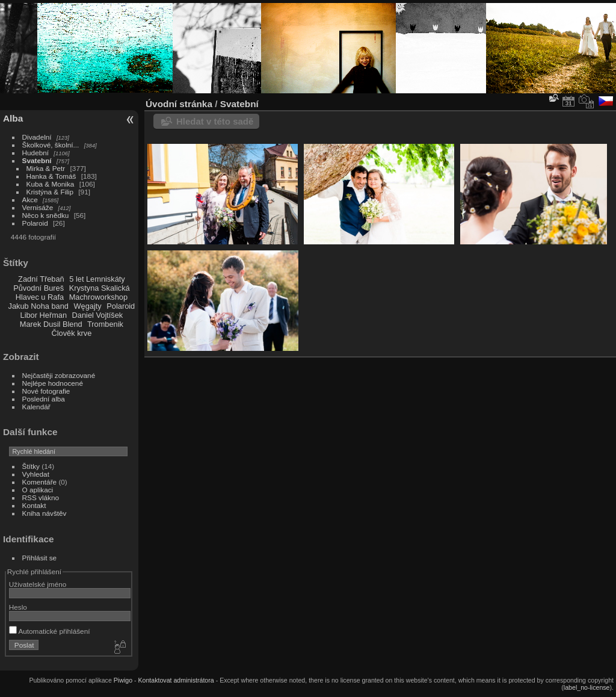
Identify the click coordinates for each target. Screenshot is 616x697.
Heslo (18, 607)
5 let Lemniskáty (97, 279)
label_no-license (587, 687)
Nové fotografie (46, 391)
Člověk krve (71, 333)
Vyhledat (36, 474)
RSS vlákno (41, 497)
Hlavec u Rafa (40, 297)
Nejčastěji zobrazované (59, 375)
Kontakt (34, 505)
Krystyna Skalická (100, 288)
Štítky (31, 466)
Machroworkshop (98, 297)
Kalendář (36, 407)
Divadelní (37, 137)
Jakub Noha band (38, 306)
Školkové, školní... (51, 145)
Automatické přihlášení (50, 631)
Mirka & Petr (46, 168)
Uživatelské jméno (38, 584)
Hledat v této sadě (215, 121)
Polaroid (35, 223)
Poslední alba (44, 399)
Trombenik (105, 324)
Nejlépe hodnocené (53, 383)
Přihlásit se (40, 558)
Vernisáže (38, 207)
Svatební (37, 160)
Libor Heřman (44, 315)
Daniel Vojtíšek (98, 315)
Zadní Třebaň (41, 279)
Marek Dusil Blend (51, 324)
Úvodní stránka (179, 104)
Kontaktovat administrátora (176, 680)
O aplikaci (38, 490)
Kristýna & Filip (50, 192)
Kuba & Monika (51, 184)
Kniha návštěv (45, 513)
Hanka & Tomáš (51, 176)
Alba (13, 118)
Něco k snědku (46, 215)
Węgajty (87, 306)
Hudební (35, 153)
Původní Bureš (38, 288)
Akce (30, 200)
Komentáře (40, 482)
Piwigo (123, 680)
